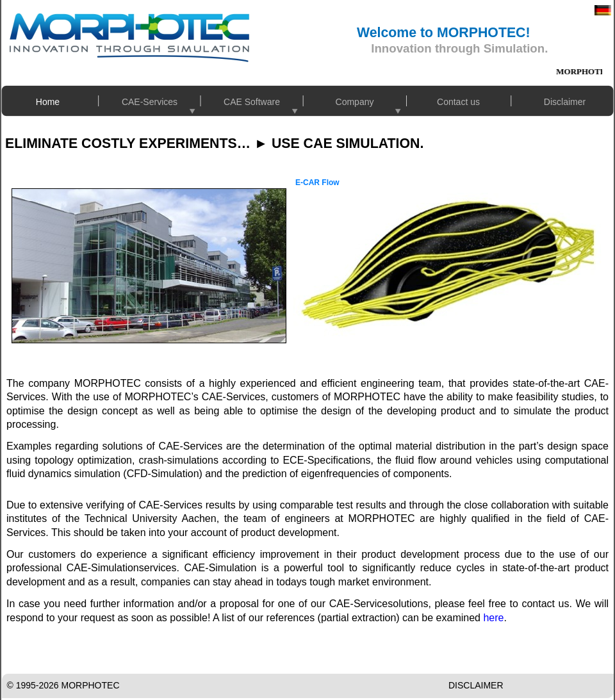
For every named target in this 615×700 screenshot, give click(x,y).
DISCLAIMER (476, 685)
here (493, 618)
